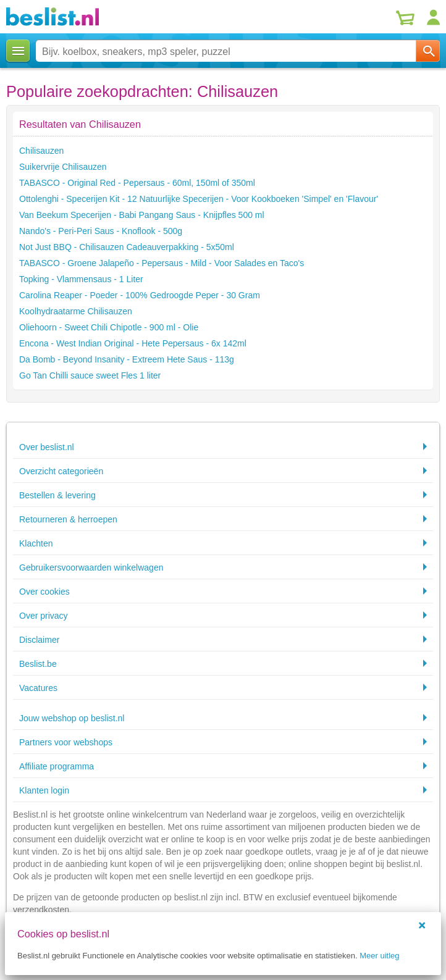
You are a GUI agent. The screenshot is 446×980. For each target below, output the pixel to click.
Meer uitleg (379, 956)
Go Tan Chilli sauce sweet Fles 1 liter (90, 375)
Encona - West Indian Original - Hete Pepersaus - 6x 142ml (133, 343)
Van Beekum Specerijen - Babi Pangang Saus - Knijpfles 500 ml (142, 215)
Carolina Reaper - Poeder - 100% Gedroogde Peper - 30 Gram (140, 295)
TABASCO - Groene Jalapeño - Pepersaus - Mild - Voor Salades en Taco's (162, 263)
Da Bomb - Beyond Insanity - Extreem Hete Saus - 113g (127, 359)
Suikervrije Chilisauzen (63, 167)
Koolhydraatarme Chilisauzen (76, 311)
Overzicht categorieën (61, 471)
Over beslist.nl (47, 447)
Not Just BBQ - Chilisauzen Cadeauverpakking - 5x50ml (127, 247)
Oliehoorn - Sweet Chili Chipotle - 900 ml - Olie (109, 327)
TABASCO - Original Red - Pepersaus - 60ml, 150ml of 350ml (137, 183)
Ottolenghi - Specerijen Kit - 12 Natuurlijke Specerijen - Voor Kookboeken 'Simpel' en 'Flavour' (199, 199)
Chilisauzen (41, 151)
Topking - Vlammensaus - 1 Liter (81, 279)
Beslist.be (38, 664)
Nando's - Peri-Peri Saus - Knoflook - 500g (101, 231)
